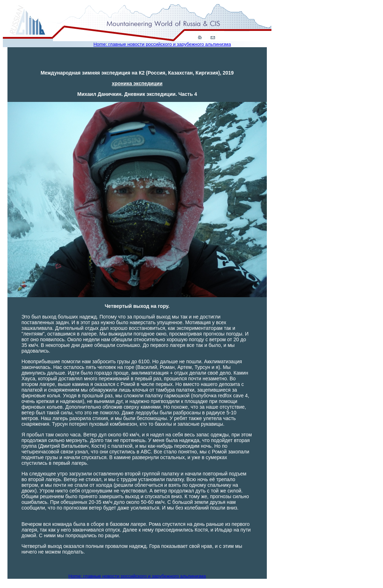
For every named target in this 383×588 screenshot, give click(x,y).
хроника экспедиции (137, 83)
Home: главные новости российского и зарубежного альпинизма (162, 44)
